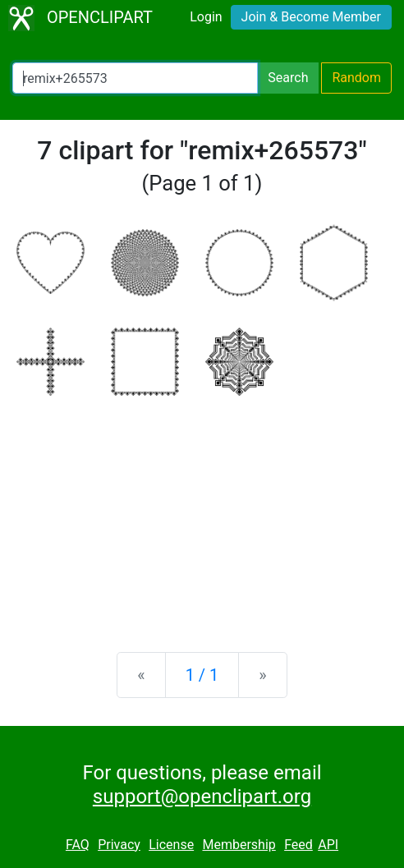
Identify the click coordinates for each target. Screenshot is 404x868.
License (171, 845)
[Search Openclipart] (135, 78)
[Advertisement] (202, 511)
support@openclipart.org (202, 797)
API (328, 845)
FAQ (78, 845)
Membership (239, 845)
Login (206, 17)
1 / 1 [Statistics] (202, 675)
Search (288, 78)
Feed (298, 845)
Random (356, 78)
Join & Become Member (311, 17)
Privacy (119, 845)
